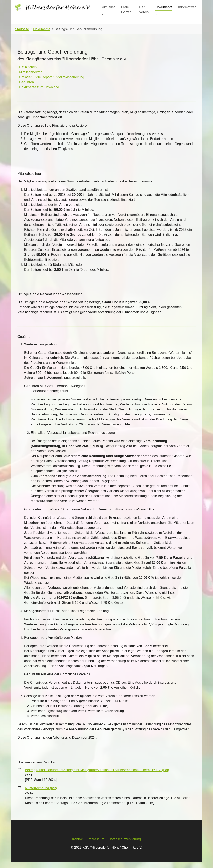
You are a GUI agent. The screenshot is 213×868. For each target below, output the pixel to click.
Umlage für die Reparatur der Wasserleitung (52, 83)
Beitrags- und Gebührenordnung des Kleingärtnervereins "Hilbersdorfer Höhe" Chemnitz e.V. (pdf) (97, 776)
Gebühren (27, 88)
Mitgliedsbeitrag (31, 78)
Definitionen (28, 73)
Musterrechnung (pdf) (41, 794)
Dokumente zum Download (39, 93)
